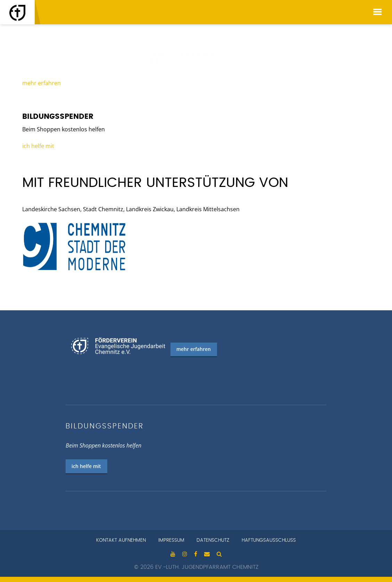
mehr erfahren (41, 83)
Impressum (171, 540)
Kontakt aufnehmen (121, 540)
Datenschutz (213, 540)
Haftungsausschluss (269, 540)
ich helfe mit (38, 146)
